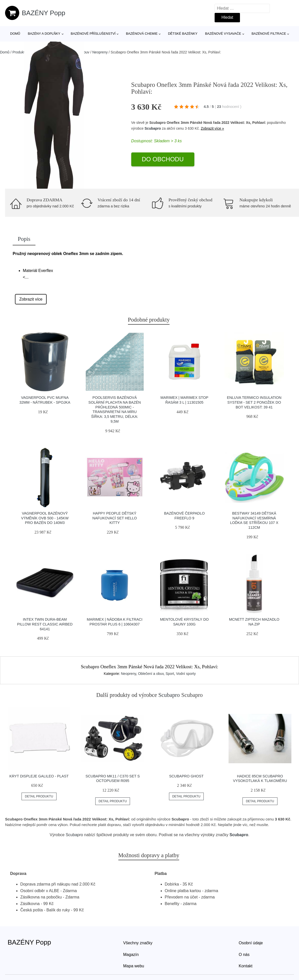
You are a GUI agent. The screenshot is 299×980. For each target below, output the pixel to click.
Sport (170, 674)
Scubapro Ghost (186, 776)
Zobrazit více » (212, 128)
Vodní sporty (186, 674)
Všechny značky (138, 943)
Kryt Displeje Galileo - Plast (39, 776)
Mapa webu (134, 966)
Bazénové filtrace (269, 34)
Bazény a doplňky (44, 34)
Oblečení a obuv (151, 674)
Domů (15, 34)
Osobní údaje (251, 943)
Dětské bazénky (183, 34)
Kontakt (246, 966)
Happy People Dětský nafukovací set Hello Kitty (115, 518)
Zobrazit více (31, 299)
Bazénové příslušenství (93, 34)
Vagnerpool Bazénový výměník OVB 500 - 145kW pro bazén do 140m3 (45, 518)
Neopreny (100, 52)
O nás (244, 955)
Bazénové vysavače (223, 34)
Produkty (19, 52)
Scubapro (153, 128)
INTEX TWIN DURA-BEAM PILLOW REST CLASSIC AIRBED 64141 (45, 624)
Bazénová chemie (142, 34)
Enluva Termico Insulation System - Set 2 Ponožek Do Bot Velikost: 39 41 (254, 402)
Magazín (131, 955)
